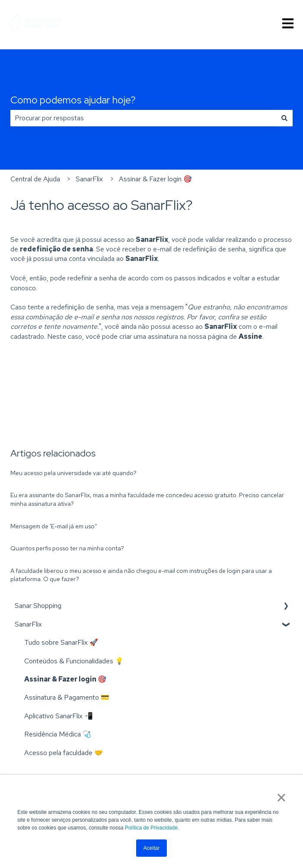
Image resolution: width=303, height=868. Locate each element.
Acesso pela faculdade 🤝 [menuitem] (64, 753)
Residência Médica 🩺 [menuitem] (58, 734)
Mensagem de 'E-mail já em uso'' (54, 526)
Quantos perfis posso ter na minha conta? (67, 548)
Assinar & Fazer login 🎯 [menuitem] (65, 679)
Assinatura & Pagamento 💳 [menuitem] (67, 697)
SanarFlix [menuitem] (28, 624)
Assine (250, 336)
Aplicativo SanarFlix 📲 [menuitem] (59, 716)
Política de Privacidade (151, 828)
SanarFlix (89, 179)
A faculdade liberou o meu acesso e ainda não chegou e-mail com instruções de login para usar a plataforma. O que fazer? (141, 575)
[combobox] (143, 118)
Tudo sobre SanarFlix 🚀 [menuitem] (61, 642)
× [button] (281, 797)
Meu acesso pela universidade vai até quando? (73, 473)
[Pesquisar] (284, 118)
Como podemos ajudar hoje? (73, 100)
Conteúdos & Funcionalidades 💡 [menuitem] (74, 661)
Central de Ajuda (35, 179)
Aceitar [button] (151, 848)
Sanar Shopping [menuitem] (38, 606)
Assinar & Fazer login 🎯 (155, 179)
